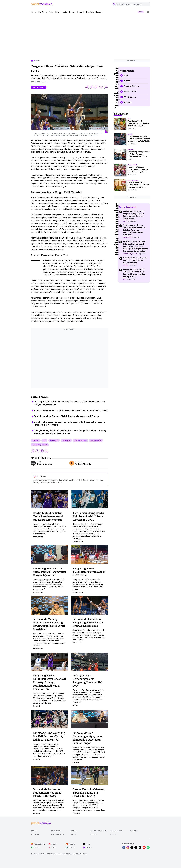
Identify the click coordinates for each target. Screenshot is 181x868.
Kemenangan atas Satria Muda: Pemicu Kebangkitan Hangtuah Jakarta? (49, 572)
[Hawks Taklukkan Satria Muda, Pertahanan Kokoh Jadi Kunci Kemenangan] (49, 499)
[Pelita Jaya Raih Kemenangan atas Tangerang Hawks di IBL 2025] (89, 662)
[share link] (101, 87)
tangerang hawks (40, 445)
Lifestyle (90, 12)
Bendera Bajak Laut (130, 254)
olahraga (66, 440)
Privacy (73, 834)
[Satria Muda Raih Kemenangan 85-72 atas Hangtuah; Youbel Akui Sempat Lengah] (89, 719)
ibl (44, 440)
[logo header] (41, 4)
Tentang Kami (56, 830)
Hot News (43, 12)
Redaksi (74, 830)
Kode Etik (94, 834)
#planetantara (39, 87)
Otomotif (80, 12)
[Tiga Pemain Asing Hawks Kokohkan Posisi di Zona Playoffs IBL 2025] (89, 499)
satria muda (96, 440)
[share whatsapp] (87, 87)
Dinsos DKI (127, 237)
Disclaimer (35, 834)
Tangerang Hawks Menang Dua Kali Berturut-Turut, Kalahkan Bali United (49, 736)
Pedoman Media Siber (98, 830)
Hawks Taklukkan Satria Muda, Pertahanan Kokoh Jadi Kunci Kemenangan (48, 516)
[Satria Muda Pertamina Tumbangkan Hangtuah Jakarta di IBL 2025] (49, 775)
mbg (129, 119)
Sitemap (113, 834)
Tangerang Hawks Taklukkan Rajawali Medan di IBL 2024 (89, 572)
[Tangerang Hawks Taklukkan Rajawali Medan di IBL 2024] (89, 555)
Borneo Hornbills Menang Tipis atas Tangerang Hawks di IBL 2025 (88, 793)
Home (34, 12)
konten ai (54, 440)
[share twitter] (96, 87)
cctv (125, 221)
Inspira (64, 12)
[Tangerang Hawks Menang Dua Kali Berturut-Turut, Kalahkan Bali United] (49, 719)
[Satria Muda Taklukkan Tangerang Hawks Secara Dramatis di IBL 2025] (89, 605)
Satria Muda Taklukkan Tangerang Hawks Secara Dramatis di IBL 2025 (88, 622)
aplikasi (130, 150)
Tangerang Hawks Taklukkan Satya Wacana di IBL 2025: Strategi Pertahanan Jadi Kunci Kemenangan (49, 682)
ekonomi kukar (133, 180)
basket (36, 440)
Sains (57, 12)
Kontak (34, 830)
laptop (130, 134)
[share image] (106, 87)
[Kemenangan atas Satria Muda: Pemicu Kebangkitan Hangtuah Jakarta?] (49, 555)
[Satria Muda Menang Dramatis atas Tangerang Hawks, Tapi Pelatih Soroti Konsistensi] (49, 605)
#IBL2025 (76, 813)
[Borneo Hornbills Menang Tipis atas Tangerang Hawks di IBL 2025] (89, 775)
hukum (126, 265)
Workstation (134, 830)
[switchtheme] (148, 12)
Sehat (72, 12)
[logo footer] (41, 823)
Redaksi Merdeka (45, 464)
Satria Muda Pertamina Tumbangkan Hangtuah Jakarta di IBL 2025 (47, 793)
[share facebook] (92, 87)
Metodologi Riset (116, 830)
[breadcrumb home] (33, 61)
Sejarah (99, 12)
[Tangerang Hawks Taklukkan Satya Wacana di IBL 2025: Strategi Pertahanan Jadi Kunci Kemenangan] (49, 662)
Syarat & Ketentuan (58, 834)
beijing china (132, 165)
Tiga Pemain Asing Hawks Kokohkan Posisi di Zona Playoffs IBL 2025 (88, 516)
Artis (51, 12)
